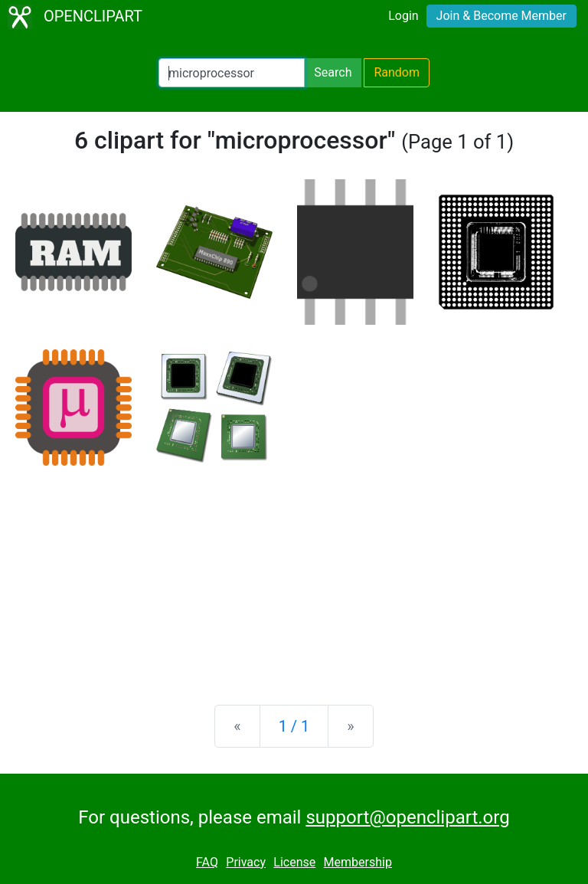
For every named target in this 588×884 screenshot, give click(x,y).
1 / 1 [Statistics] (294, 726)
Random (397, 72)
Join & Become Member (501, 16)
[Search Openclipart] (232, 73)
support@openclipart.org (407, 817)
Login (403, 16)
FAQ (207, 862)
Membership (358, 862)
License (294, 862)
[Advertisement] (294, 573)
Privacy (246, 862)
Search (333, 72)
